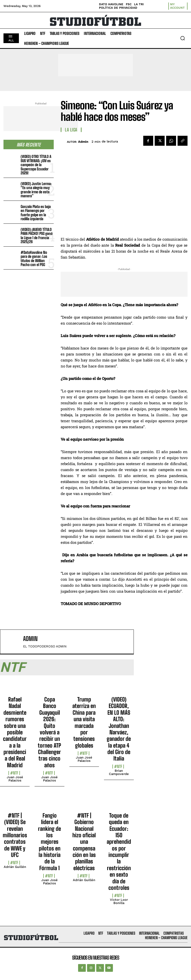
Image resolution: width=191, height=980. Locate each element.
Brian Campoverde (119, 772)
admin (83, 142)
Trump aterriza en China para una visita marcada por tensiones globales (84, 722)
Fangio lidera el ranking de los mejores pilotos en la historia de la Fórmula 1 (49, 842)
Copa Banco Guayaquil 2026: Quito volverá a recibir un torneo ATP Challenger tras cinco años (49, 732)
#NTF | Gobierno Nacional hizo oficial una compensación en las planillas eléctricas (84, 842)
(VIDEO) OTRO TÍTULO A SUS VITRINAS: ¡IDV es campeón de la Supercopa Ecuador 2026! (36, 165)
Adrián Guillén (15, 867)
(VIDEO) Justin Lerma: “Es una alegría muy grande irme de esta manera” (36, 190)
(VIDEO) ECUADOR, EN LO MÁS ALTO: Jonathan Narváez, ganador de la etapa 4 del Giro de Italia (119, 729)
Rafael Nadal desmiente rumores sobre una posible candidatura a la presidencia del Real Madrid (15, 732)
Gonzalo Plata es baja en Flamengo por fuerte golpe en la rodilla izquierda (36, 213)
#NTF (14, 773)
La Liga (71, 130)
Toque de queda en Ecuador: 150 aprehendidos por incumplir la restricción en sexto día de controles (119, 852)
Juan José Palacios (15, 779)
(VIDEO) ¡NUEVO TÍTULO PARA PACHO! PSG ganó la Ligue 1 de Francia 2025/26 (37, 236)
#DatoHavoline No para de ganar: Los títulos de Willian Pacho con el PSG (34, 259)
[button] (183, 38)
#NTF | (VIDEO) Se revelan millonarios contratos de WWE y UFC (15, 835)
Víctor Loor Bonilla (119, 901)
